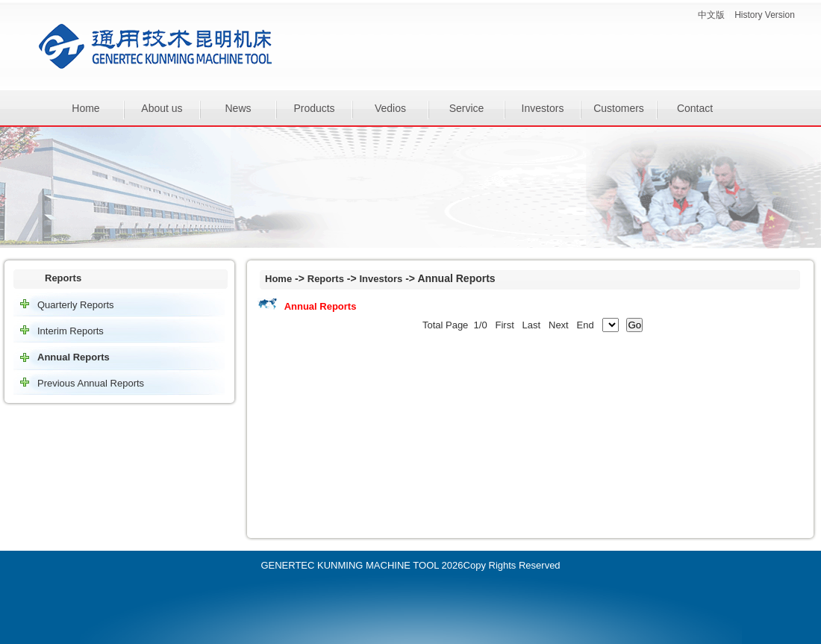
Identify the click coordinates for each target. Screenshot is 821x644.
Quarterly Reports (76, 305)
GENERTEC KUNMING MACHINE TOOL (350, 565)
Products (314, 108)
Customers (619, 108)
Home (85, 108)
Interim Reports (71, 331)
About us (162, 108)
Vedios (390, 108)
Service (467, 108)
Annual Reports (74, 357)
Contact (695, 108)
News (238, 108)
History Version (765, 15)
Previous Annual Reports (91, 383)
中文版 (711, 15)
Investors (543, 108)
